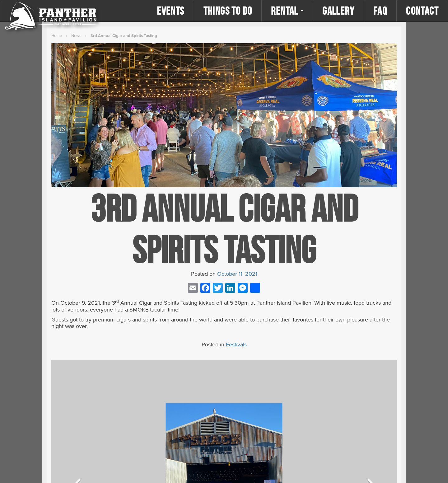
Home (57, 36)
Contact (422, 11)
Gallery (338, 11)
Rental (287, 11)
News (76, 36)
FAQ (380, 11)
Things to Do (228, 11)
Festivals (236, 345)
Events (170, 11)
